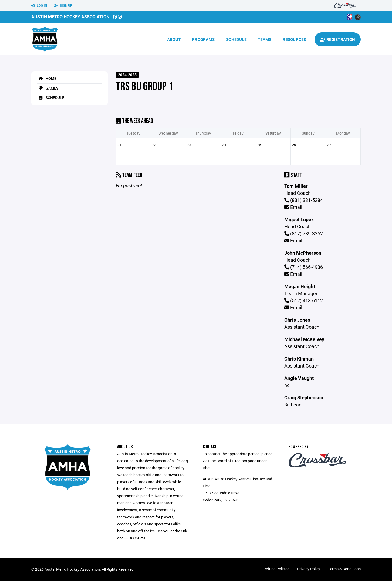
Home (47, 78)
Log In (39, 6)
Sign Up (63, 6)
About (174, 39)
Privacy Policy (309, 569)
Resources (294, 39)
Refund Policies (276, 569)
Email (293, 207)
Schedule (236, 39)
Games (48, 88)
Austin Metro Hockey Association (70, 17)
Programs (203, 39)
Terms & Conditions (344, 569)
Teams (265, 39)
